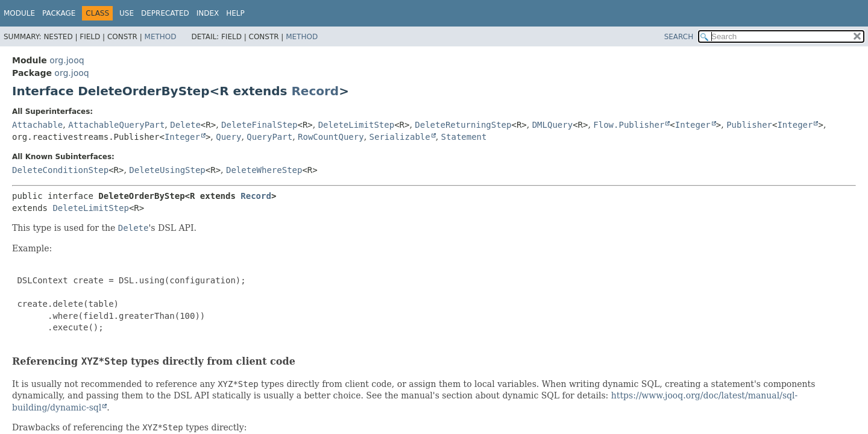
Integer (693, 125)
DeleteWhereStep (264, 170)
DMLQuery (552, 125)
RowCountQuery (331, 137)
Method (161, 37)
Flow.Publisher (629, 125)
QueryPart (269, 137)
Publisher (749, 125)
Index (208, 13)
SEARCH (679, 37)
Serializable (400, 137)
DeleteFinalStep (259, 125)
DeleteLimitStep (356, 125)
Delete (185, 125)
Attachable (37, 125)
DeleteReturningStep (463, 125)
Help (235, 13)
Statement (464, 137)
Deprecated (165, 13)
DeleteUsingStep (167, 170)
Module (19, 13)
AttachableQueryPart (116, 125)
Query (228, 137)
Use (127, 13)
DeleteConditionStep (60, 170)
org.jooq (67, 60)
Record (315, 91)
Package (59, 13)
